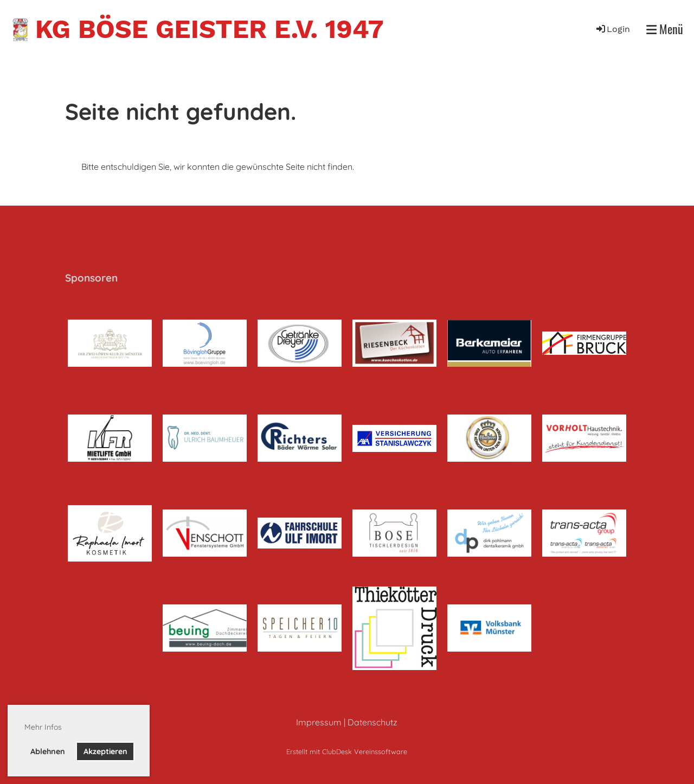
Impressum (319, 722)
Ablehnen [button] (48, 751)
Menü (665, 29)
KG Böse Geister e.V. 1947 (210, 29)
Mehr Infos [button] (43, 727)
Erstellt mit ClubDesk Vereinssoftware (347, 751)
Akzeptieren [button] (105, 751)
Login (612, 29)
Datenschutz (372, 722)
